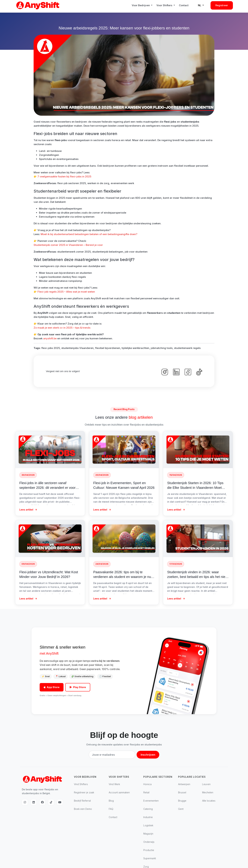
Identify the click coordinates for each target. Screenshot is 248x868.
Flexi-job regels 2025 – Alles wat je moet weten (66, 292)
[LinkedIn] (34, 802)
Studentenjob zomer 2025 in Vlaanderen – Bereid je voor (68, 245)
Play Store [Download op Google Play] (78, 687)
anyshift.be (50, 338)
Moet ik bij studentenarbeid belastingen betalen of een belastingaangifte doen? (89, 234)
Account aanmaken (119, 792)
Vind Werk (114, 784)
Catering (148, 809)
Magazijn (148, 834)
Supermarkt (150, 858)
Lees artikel (28, 510)
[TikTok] (51, 802)
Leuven (206, 784)
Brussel (182, 792)
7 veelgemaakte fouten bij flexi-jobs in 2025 (64, 176)
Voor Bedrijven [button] (141, 5)
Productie (149, 850)
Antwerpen (184, 784)
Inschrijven (148, 755)
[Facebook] (42, 802)
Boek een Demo (83, 809)
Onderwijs (149, 842)
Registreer (222, 5)
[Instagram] (25, 802)
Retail (146, 792)
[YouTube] (60, 802)
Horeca (147, 784)
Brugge (182, 801)
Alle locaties (209, 801)
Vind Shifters (81, 784)
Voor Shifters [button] (165, 5)
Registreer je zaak (84, 792)
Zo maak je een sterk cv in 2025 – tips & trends (62, 328)
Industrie (148, 817)
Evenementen (151, 801)
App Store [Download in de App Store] (52, 687)
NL (200, 5)
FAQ (111, 809)
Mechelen (208, 792)
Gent (181, 809)
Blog (111, 801)
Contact (184, 5)
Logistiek (148, 825)
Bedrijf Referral (82, 801)
